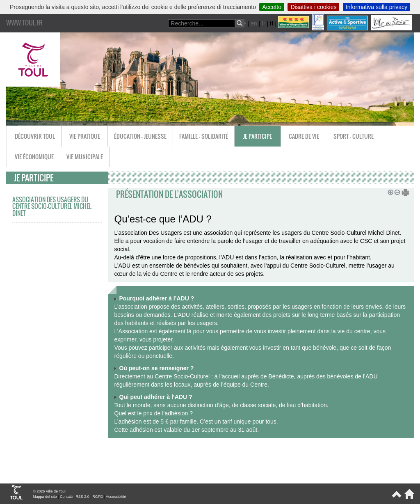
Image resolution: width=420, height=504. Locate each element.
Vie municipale (85, 157)
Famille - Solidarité (204, 136)
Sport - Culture (354, 136)
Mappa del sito (45, 497)
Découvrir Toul (35, 136)
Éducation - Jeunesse (140, 136)
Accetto (272, 7)
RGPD (98, 497)
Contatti (66, 497)
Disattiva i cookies (313, 7)
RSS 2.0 (82, 497)
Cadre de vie (304, 136)
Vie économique (34, 157)
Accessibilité (116, 497)
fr (264, 23)
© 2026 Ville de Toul (49, 491)
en (254, 23)
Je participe (258, 136)
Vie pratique (85, 136)
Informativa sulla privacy (377, 7)
